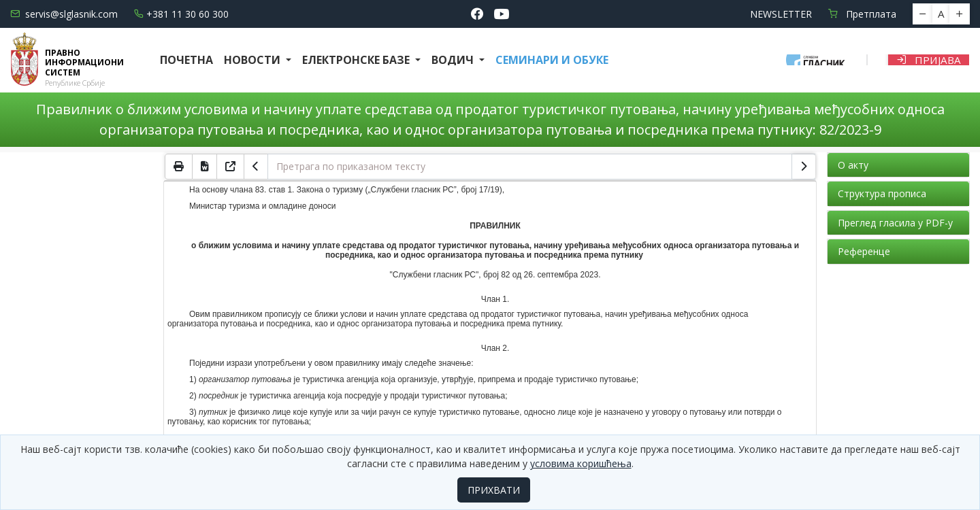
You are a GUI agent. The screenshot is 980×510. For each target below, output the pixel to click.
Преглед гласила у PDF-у (895, 223)
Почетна (186, 60)
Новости (254, 60)
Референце (864, 251)
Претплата (862, 14)
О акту (853, 165)
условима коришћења (581, 463)
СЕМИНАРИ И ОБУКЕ (552, 60)
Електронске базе (357, 60)
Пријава (929, 60)
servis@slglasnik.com (64, 14)
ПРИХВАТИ (494, 490)
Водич (454, 60)
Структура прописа (882, 193)
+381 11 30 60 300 (181, 14)
